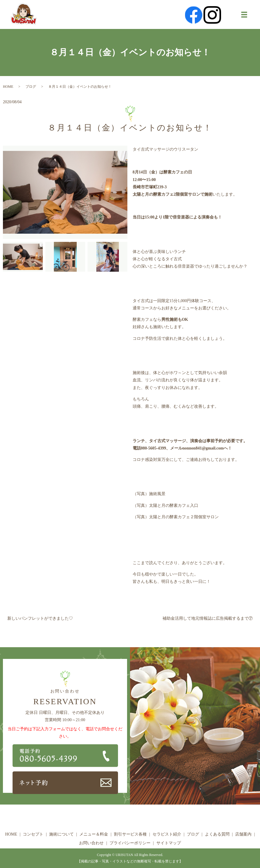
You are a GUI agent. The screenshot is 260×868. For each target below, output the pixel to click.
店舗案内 (243, 834)
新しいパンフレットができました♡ (40, 618)
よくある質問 (217, 834)
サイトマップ (169, 843)
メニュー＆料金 (94, 834)
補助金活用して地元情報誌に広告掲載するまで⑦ (208, 618)
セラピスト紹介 (167, 834)
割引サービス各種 (130, 834)
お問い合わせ (91, 843)
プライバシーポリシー (130, 843)
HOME (8, 87)
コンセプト (33, 834)
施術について (61, 834)
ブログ (31, 87)
